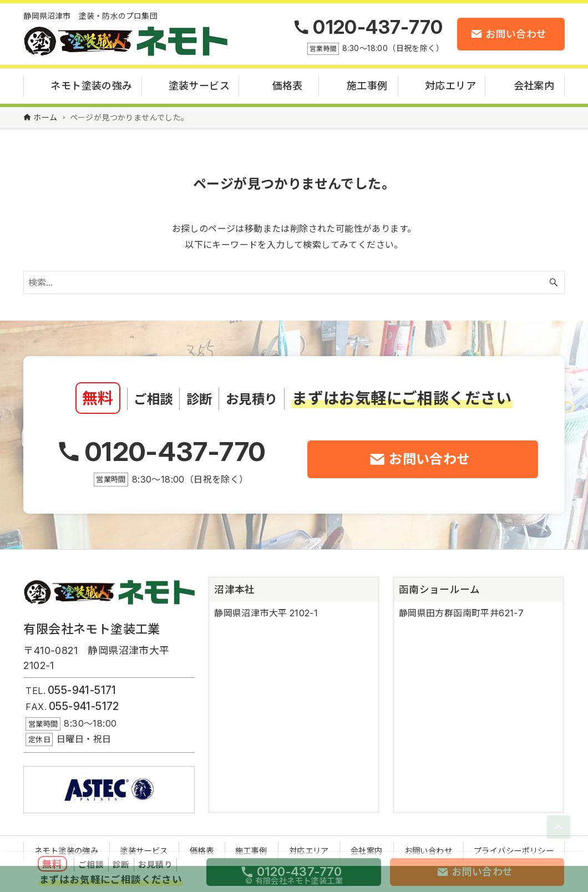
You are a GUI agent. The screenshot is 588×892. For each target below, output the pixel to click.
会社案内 (367, 848)
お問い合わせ (428, 848)
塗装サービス (144, 848)
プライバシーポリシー (514, 848)
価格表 (202, 848)
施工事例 (251, 848)
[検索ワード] (294, 280)
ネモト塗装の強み (66, 848)
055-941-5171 (82, 687)
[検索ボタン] (554, 280)
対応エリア (309, 848)
